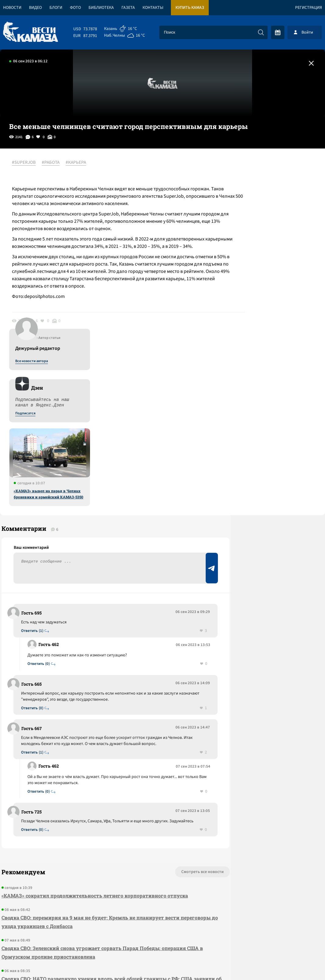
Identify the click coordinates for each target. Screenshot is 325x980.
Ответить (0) (40, 507)
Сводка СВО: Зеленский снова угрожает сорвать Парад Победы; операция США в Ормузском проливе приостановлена (92, 809)
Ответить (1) (34, 474)
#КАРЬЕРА (79, 163)
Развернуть (162, 939)
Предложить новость (265, 483)
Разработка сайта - (302, 963)
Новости (12, 8)
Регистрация (309, 8)
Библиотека (101, 8)
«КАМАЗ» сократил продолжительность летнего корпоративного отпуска (93, 752)
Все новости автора (257, 170)
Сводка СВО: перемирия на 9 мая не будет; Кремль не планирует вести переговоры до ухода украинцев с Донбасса (89, 778)
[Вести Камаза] (31, 32)
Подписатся (251, 222)
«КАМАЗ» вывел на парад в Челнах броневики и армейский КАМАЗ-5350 (274, 302)
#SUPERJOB (27, 163)
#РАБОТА (54, 163)
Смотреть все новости (160, 728)
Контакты (153, 8)
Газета (128, 8)
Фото (75, 8)
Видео (35, 8)
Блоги (56, 8)
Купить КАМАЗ (190, 8)
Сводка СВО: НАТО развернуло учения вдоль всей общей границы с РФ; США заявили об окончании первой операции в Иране (89, 839)
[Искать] (261, 32)
